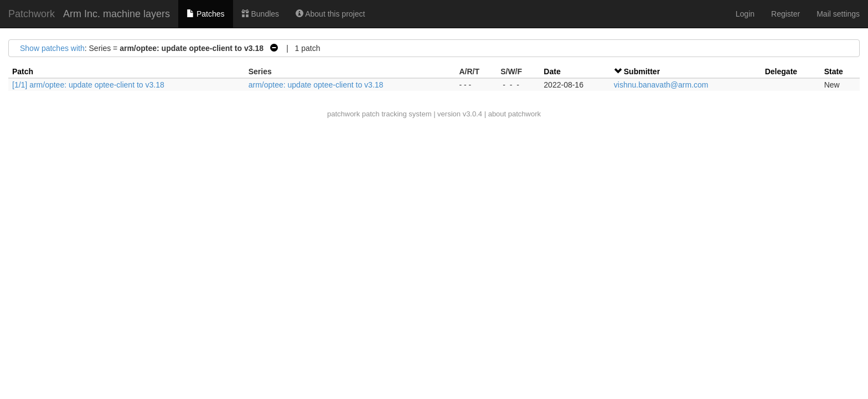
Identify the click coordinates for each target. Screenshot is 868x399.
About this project (330, 14)
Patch (23, 71)
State (834, 71)
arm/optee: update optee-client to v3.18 (316, 85)
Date (552, 71)
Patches (205, 14)
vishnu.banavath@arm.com (661, 85)
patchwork (343, 114)
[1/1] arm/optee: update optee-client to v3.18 (88, 85)
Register (786, 14)
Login (745, 14)
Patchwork (32, 14)
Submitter (642, 71)
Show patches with (52, 48)
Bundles (260, 14)
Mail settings (838, 14)
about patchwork (515, 114)
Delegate (781, 71)
